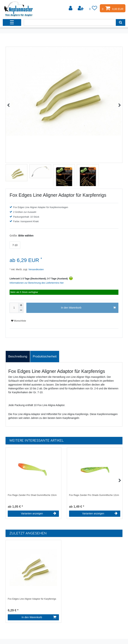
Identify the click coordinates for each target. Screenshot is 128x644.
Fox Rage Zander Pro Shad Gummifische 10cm (32, 495)
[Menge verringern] (21, 310)
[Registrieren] (81, 8)
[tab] (18, 357)
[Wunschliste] (93, 8)
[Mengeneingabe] (14, 308)
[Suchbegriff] (70, 22)
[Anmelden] (71, 8)
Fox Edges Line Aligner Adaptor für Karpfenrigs (32, 599)
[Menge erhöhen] (21, 305)
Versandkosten (36, 269)
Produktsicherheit (45, 356)
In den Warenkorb (88, 308)
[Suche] (121, 22)
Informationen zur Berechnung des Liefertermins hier (37, 283)
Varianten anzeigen (38, 513)
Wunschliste (19, 321)
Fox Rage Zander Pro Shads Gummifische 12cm (94, 495)
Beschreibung (18, 356)
